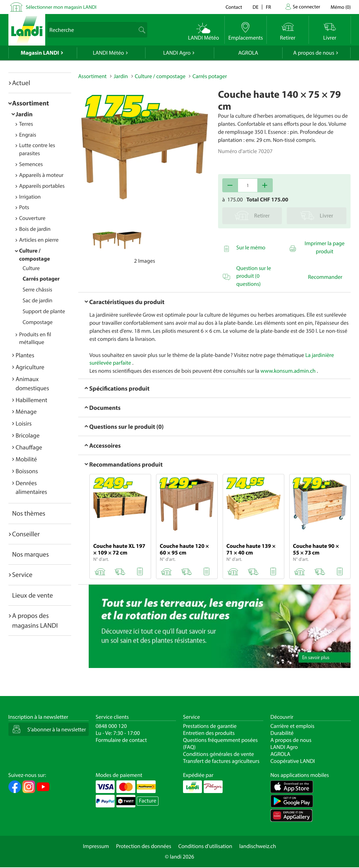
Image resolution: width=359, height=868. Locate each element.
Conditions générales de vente (218, 754)
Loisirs (24, 423)
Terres (26, 124)
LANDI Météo (109, 53)
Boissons (27, 471)
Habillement (32, 400)
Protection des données (144, 846)
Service (22, 574)
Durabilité (282, 733)
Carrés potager (41, 279)
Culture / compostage (160, 76)
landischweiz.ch (258, 846)
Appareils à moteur (42, 175)
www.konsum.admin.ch (288, 371)
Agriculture (30, 367)
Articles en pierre (39, 240)
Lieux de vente (33, 595)
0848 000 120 (111, 726)
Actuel (21, 83)
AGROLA (248, 53)
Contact (234, 7)
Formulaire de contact (121, 740)
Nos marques (31, 554)
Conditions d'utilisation (205, 846)
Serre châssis (38, 290)
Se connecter (306, 6)
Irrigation (30, 197)
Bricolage (28, 435)
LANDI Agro (177, 53)
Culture (31, 268)
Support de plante (44, 311)
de (256, 7)
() (341, 7)
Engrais (28, 135)
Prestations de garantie (210, 726)
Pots (24, 207)
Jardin (24, 114)
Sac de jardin (38, 301)
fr (268, 7)
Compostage (38, 322)
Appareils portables (42, 186)
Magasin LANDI (40, 53)
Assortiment (31, 103)
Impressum (96, 846)
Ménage (26, 411)
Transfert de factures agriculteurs (221, 761)
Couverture (32, 218)
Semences (31, 164)
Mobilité (26, 459)
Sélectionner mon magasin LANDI (61, 7)
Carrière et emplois (292, 726)
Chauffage (29, 447)
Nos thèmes (29, 513)
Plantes (25, 355)
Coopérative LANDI (293, 761)
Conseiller (26, 534)
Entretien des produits (209, 733)
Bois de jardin (35, 229)
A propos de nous (314, 53)
